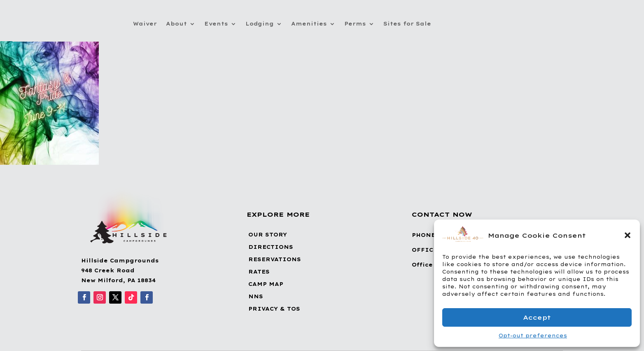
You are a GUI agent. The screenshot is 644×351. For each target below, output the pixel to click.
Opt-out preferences (533, 336)
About (176, 24)
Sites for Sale (407, 24)
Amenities (309, 24)
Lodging (260, 24)
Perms (355, 24)
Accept (537, 317)
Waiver (145, 24)
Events (216, 24)
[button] (628, 235)
